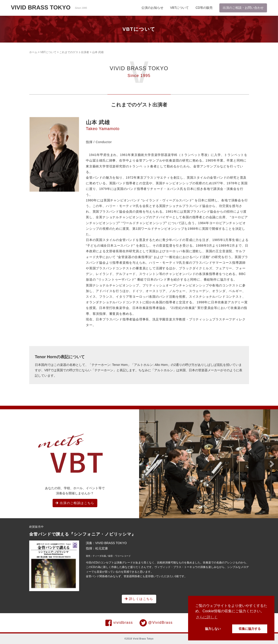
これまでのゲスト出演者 (74, 52)
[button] (149, 464)
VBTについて (179, 8)
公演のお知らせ (152, 8)
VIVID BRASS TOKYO (49, 7)
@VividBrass (156, 623)
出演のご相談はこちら (75, 503)
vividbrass (119, 623)
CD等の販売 (204, 8)
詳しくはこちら (139, 599)
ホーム (33, 52)
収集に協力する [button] (250, 629)
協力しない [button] (213, 629)
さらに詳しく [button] (207, 617)
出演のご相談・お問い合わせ (243, 8)
